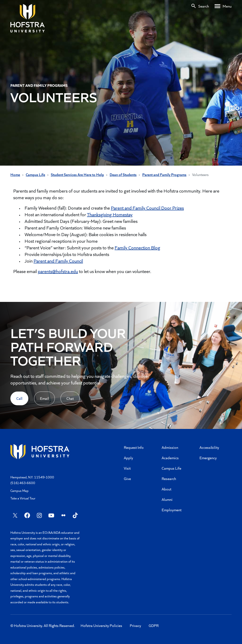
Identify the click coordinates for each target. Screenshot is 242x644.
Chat (70, 398)
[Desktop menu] (223, 6)
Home (15, 174)
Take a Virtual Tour (23, 498)
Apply (128, 458)
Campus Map (19, 491)
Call (19, 398)
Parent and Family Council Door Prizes (147, 208)
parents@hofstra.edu (58, 271)
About (166, 489)
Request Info (134, 447)
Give (127, 479)
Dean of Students (123, 174)
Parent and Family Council (58, 261)
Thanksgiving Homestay (110, 214)
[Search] (200, 6)
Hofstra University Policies (101, 625)
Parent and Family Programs (164, 174)
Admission (170, 447)
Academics (170, 458)
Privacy (135, 625)
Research (169, 479)
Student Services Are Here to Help (77, 174)
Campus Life (35, 174)
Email (44, 398)
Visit (127, 468)
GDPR (154, 625)
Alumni (167, 499)
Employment (172, 510)
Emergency (208, 458)
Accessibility (209, 447)
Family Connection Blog (137, 247)
